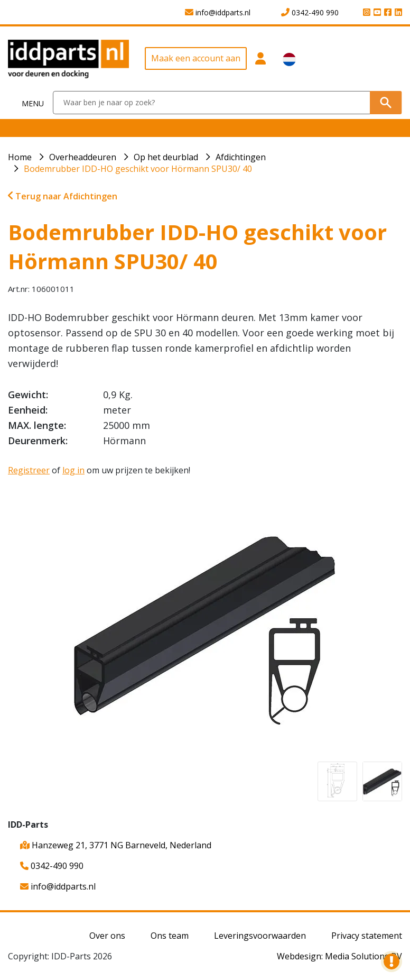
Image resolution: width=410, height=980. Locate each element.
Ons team (170, 936)
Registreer (29, 470)
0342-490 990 (52, 866)
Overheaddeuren (83, 157)
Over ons (107, 936)
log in (73, 470)
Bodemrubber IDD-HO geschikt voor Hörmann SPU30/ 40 (138, 169)
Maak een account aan (196, 58)
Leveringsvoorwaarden (260, 936)
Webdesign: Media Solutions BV (339, 956)
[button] (261, 63)
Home (20, 157)
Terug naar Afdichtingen (63, 196)
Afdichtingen (241, 157)
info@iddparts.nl (58, 886)
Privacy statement (367, 936)
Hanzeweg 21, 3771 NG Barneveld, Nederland (116, 845)
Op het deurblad (166, 157)
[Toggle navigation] (27, 103)
